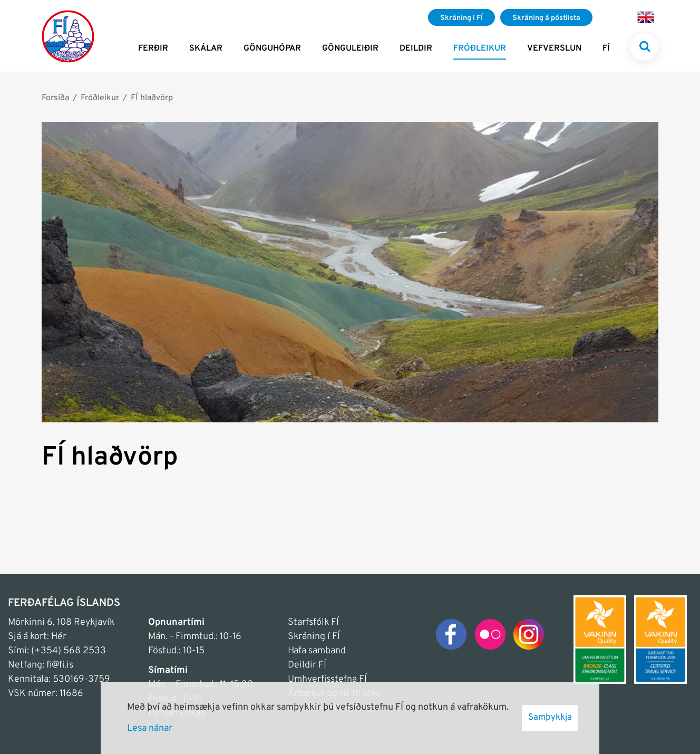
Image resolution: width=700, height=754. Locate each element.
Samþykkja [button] (550, 718)
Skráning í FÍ (314, 637)
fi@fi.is (60, 665)
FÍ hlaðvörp (152, 98)
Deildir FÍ (307, 665)
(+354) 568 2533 (69, 651)
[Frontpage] (68, 36)
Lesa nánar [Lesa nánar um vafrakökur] (150, 728)
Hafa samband (317, 651)
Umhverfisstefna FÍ (327, 679)
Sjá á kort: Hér (37, 637)
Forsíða (55, 98)
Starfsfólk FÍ (313, 622)
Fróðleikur (100, 98)
